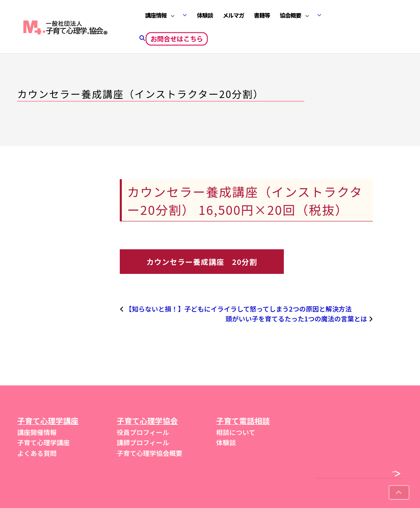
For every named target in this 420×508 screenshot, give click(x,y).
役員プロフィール (143, 432)
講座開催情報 (37, 432)
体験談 (205, 15)
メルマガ (233, 15)
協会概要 (290, 15)
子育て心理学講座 (43, 442)
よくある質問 (37, 453)
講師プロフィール (143, 442)
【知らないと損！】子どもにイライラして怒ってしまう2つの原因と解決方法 (239, 309)
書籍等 (262, 15)
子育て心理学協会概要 (150, 453)
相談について (236, 432)
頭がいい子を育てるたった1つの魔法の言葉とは (296, 319)
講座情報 (156, 15)
